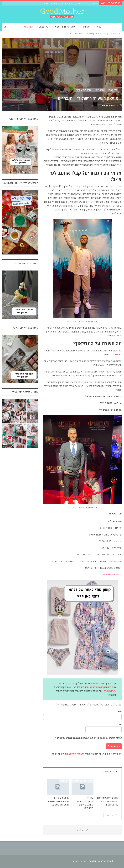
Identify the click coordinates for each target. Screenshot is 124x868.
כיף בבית (49, 27)
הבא (107, 815)
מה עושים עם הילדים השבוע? (81, 781)
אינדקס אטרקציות (109, 781)
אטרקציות (100, 90)
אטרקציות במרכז (84, 90)
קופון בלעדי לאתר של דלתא (24, 119)
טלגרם (111, 687)
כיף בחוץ (33, 27)
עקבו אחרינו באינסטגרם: (25, 392)
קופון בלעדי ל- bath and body (20, 183)
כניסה (45, 3)
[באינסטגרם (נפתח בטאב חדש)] (116, 355)
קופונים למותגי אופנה (27, 263)
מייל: (103, 728)
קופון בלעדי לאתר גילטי (26, 328)
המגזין (106, 27)
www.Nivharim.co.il (112, 575)
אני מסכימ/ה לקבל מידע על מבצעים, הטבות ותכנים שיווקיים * (88, 738)
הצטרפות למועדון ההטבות (62, 3)
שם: (120, 711)
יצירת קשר (79, 3)
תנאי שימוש (91, 3)
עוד (19, 27)
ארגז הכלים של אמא (71, 27)
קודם (115, 815)
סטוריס (92, 27)
